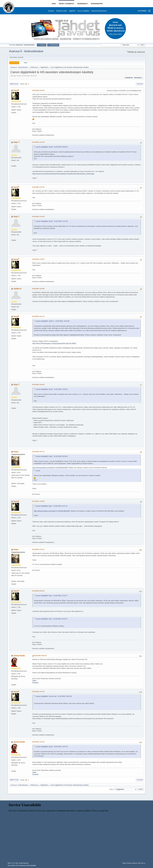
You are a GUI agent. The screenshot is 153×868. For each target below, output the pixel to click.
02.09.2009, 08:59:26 (38, 90)
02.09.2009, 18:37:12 (38, 452)
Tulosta (140, 84)
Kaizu (16, 452)
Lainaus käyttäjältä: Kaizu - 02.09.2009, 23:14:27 (51, 596)
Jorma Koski (19, 656)
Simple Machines (24, 863)
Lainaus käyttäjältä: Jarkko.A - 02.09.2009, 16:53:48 (52, 321)
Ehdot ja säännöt (132, 863)
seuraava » (138, 78)
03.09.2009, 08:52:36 (40, 656)
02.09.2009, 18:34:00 (38, 384)
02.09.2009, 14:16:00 (38, 216)
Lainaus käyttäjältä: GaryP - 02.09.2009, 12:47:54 (52, 221)
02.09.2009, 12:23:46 (38, 142)
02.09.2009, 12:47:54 (38, 187)
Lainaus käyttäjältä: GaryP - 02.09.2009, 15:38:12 (52, 389)
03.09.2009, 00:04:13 (38, 591)
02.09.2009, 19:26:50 (38, 501)
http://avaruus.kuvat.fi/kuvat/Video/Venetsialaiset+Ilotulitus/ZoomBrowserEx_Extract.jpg (63, 174)
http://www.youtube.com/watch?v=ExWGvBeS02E (50, 467)
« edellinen (128, 78)
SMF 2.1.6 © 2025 (13, 863)
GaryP (16, 90)
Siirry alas (14, 84)
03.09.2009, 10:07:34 (38, 692)
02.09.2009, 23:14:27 (38, 549)
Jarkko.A (17, 289)
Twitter (34, 681)
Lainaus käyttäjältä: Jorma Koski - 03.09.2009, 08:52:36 (54, 696)
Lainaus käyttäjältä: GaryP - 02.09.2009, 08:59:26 (52, 147)
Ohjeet (124, 863)
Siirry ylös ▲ (142, 863)
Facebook (35, 683)
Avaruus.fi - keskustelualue (26, 51)
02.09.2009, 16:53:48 (38, 289)
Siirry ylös (14, 780)
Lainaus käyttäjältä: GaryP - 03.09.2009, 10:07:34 (52, 747)
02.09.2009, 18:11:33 (38, 316)
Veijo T (16, 142)
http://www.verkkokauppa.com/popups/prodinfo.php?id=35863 (54, 343)
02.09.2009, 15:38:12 (38, 259)
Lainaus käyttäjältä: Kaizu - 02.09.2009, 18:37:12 (51, 506)
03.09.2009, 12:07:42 (38, 742)
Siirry (111, 789)
